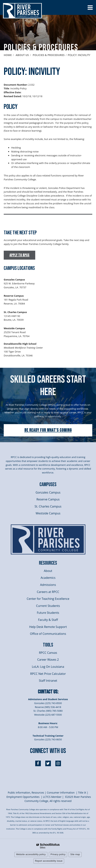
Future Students (48, 613)
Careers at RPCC (48, 592)
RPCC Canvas (48, 653)
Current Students (48, 606)
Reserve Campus (48, 499)
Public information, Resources (26, 793)
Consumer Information (61, 793)
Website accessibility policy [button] (31, 854)
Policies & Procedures (49, 55)
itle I (82, 793)
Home (8, 55)
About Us (22, 55)
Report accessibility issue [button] (49, 861)
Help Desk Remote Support (48, 627)
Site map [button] (75, 854)
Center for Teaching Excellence (48, 599)
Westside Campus (48, 513)
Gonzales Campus (48, 492)
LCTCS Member (52, 797)
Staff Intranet (48, 681)
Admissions (48, 585)
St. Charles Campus (48, 506)
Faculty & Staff (48, 620)
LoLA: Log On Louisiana (48, 667)
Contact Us (48, 692)
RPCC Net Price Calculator (48, 674)
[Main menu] (90, 7)
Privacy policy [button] (58, 854)
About (48, 571)
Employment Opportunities (23, 797)
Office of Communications (48, 634)
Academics (48, 578)
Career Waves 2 (48, 660)
